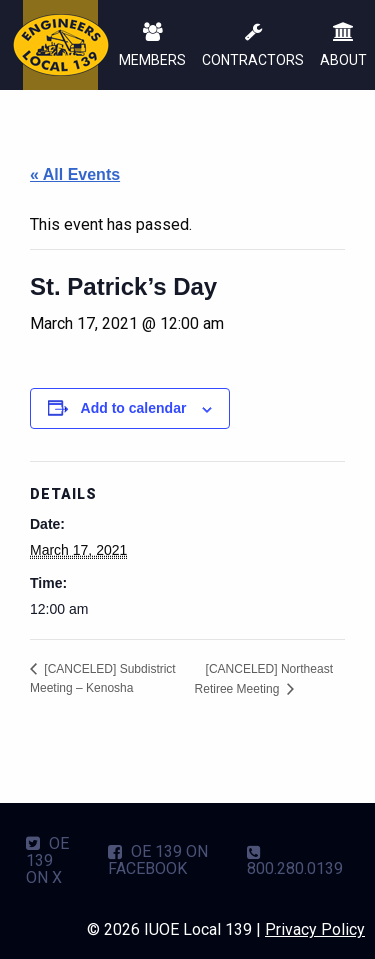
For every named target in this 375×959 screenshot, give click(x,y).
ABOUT (343, 46)
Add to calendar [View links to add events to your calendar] (134, 408)
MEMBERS (152, 46)
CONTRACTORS (253, 46)
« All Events (75, 174)
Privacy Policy (315, 929)
